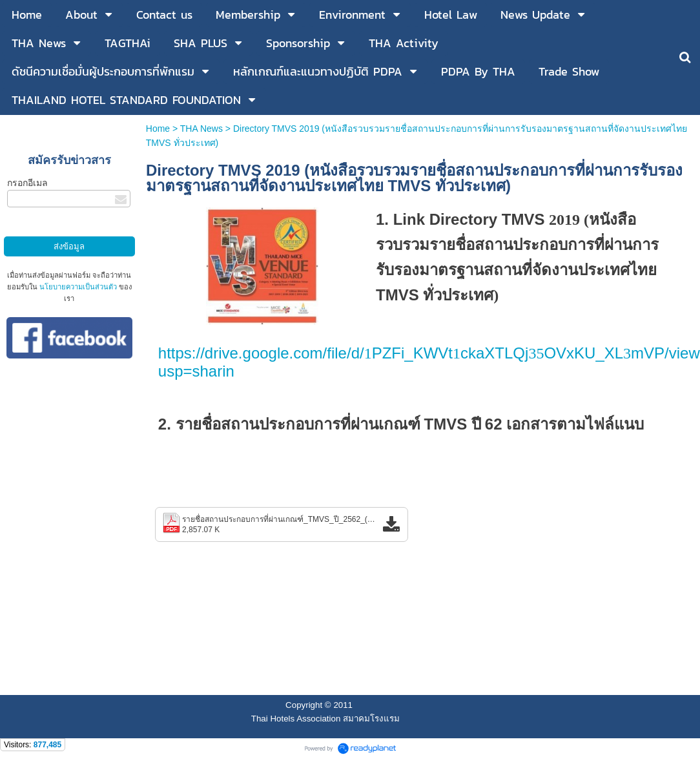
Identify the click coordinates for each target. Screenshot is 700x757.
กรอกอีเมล (27, 183)
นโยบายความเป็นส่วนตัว (78, 287)
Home (159, 129)
